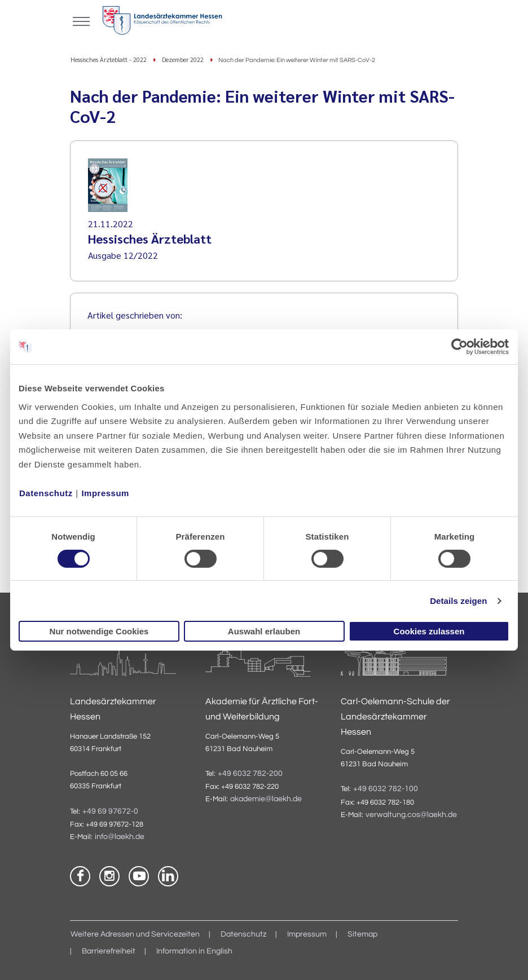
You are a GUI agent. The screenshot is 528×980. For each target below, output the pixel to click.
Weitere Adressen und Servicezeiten (135, 934)
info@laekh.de (120, 837)
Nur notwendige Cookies (99, 631)
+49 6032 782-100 (386, 789)
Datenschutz (46, 493)
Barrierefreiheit (109, 951)
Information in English (194, 951)
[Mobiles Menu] (81, 20)
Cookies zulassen (429, 631)
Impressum (105, 493)
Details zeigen (458, 601)
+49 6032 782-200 (250, 774)
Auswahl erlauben (264, 631)
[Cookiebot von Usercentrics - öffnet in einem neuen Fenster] (460, 347)
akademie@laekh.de (266, 799)
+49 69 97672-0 (110, 811)
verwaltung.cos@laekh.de (411, 815)
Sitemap (362, 934)
